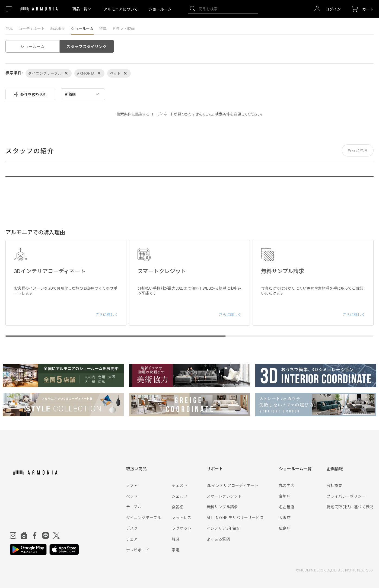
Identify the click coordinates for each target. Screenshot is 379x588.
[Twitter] (56, 535)
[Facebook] (35, 535)
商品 (9, 28)
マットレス (181, 517)
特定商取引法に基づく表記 (350, 507)
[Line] (46, 535)
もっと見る (358, 150)
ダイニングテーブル (144, 517)
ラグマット (181, 528)
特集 (103, 28)
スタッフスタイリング (87, 46)
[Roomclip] (24, 535)
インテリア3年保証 (224, 528)
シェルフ (180, 496)
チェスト (180, 485)
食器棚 (178, 507)
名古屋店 (287, 507)
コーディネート (32, 28)
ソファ (132, 485)
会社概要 (335, 485)
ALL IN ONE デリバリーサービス (235, 517)
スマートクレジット (224, 496)
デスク (132, 528)
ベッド (132, 496)
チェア (132, 539)
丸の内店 (287, 485)
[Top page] (39, 12)
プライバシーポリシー (346, 496)
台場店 (285, 496)
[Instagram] (13, 535)
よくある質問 (219, 539)
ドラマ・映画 (123, 28)
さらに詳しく (107, 314)
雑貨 (176, 539)
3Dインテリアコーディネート (233, 485)
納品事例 (58, 28)
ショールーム (160, 9)
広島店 (285, 528)
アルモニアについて (121, 9)
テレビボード (138, 550)
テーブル (134, 507)
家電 (176, 550)
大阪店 (285, 517)
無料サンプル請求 (222, 507)
